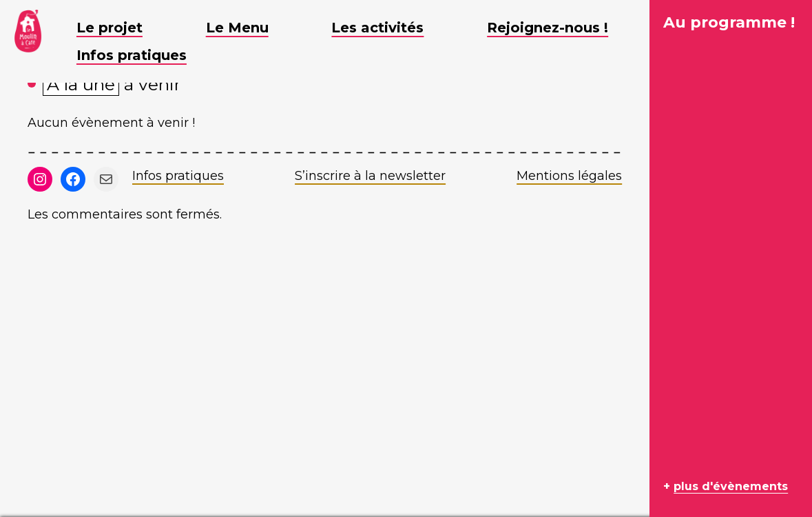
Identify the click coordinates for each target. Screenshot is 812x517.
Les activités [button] (388, 28)
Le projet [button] (120, 28)
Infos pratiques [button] (142, 55)
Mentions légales (569, 176)
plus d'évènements (731, 486)
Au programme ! (729, 22)
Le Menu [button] (248, 28)
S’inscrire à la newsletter (370, 176)
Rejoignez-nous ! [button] (558, 28)
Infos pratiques (178, 176)
